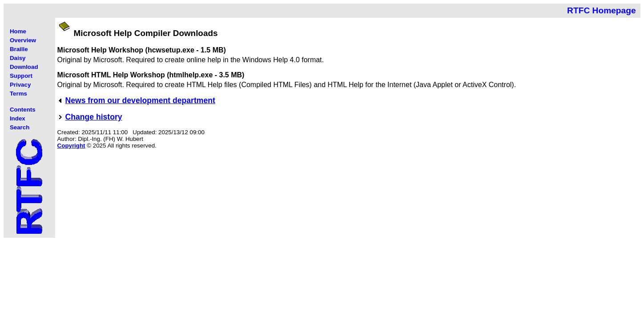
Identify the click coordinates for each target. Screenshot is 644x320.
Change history (94, 117)
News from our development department (140, 100)
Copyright (71, 146)
